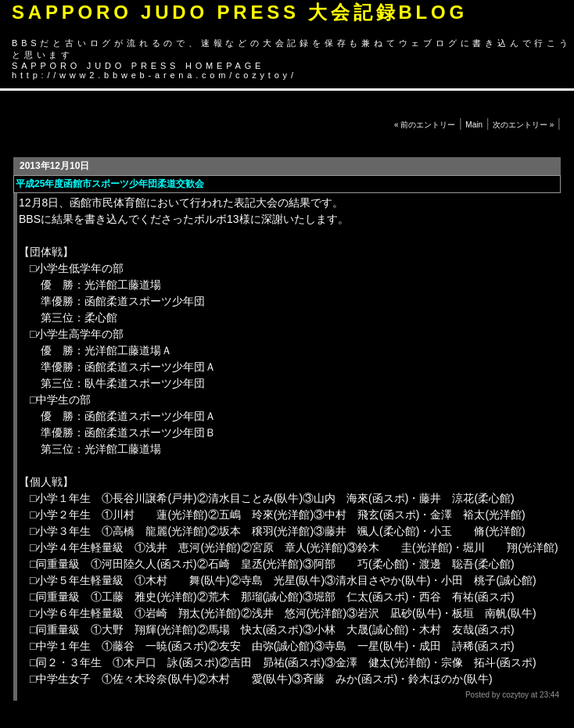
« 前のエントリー (425, 125)
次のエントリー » (523, 125)
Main (474, 125)
